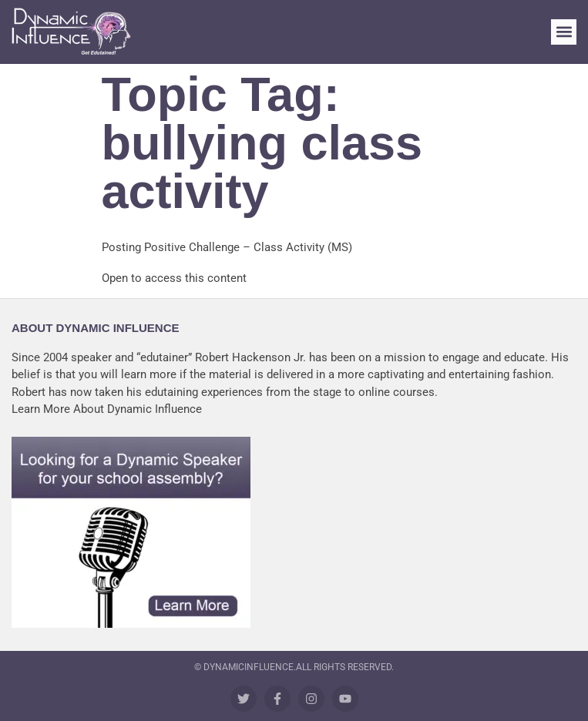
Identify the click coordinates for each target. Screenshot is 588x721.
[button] (564, 32)
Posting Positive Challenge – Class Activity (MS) (227, 247)
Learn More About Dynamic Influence (107, 409)
